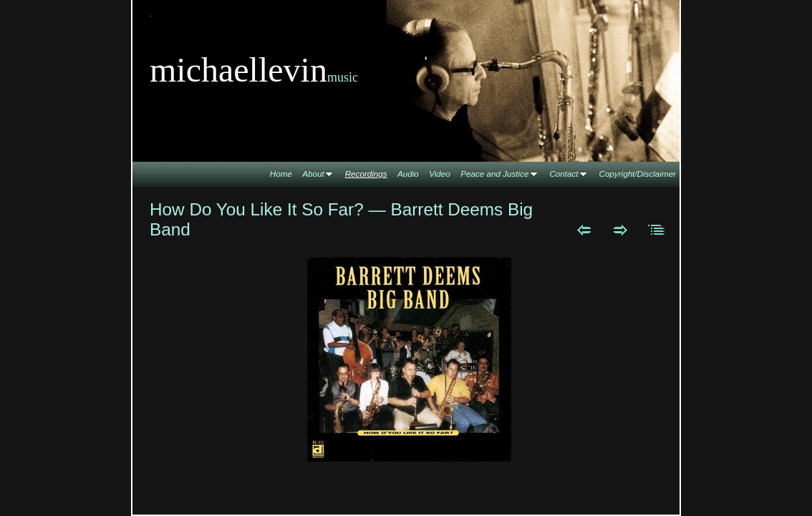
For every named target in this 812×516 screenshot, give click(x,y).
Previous (584, 230)
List (657, 230)
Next (620, 230)
